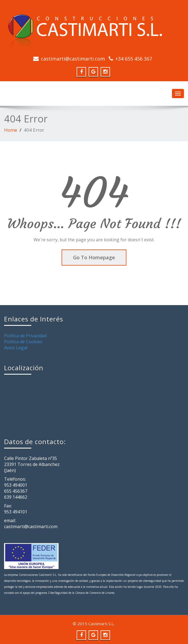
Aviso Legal (16, 348)
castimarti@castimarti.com (73, 59)
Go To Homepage (94, 257)
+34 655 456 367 (134, 59)
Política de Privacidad (25, 336)
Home (11, 130)
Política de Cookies (23, 342)
